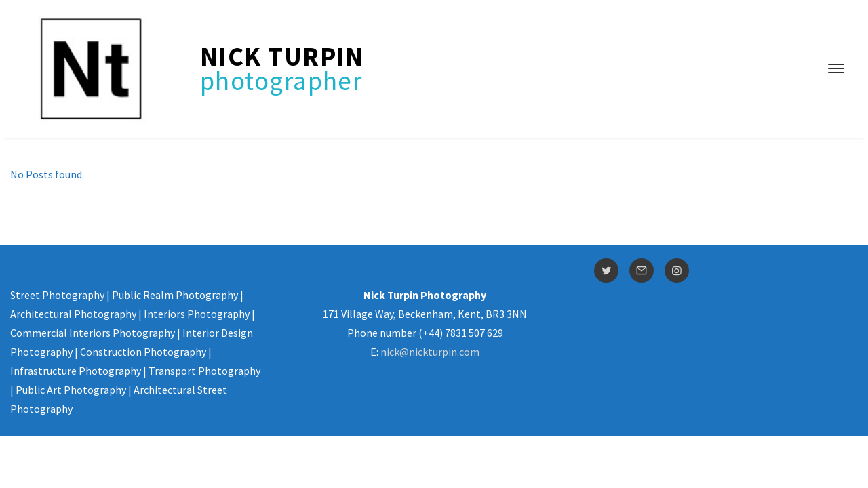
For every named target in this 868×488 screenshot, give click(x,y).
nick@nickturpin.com (430, 352)
